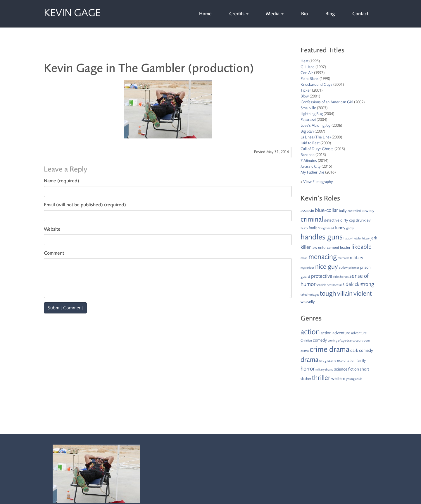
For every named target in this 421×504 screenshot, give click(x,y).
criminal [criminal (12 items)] (312, 219)
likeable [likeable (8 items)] (362, 247)
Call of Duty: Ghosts (317, 149)
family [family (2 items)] (361, 361)
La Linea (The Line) (316, 137)
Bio (304, 14)
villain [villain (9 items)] (345, 294)
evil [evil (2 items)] (370, 220)
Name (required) (62, 181)
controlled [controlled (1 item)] (354, 211)
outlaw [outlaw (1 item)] (343, 268)
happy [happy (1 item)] (348, 238)
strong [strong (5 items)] (367, 284)
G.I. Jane (308, 67)
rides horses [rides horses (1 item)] (341, 277)
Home (205, 14)
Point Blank (310, 79)
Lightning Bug (312, 114)
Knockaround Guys (316, 84)
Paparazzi (308, 120)
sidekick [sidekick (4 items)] (351, 284)
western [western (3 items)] (338, 379)
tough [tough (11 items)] (328, 293)
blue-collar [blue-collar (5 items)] (326, 210)
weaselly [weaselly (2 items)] (308, 302)
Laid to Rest (310, 143)
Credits (239, 14)
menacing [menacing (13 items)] (323, 257)
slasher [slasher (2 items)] (306, 379)
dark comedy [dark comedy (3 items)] (362, 350)
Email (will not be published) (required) (85, 205)
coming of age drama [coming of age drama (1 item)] (341, 341)
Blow (305, 96)
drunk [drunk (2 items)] (361, 220)
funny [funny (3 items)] (340, 228)
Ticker (306, 90)
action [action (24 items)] (310, 332)
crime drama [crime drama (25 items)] (329, 349)
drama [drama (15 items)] (309, 360)
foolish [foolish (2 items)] (314, 228)
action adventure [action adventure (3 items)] (335, 333)
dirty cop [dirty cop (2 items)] (348, 220)
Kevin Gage (72, 12)
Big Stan (307, 131)
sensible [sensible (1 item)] (321, 285)
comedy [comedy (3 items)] (320, 340)
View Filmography (318, 182)
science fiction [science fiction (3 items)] (347, 369)
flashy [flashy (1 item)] (304, 228)
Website (52, 229)
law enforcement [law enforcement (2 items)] (325, 247)
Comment (54, 253)
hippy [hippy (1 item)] (366, 238)
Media (275, 14)
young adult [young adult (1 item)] (354, 379)
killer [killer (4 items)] (306, 247)
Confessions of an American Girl (327, 102)
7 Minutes (309, 161)
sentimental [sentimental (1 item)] (334, 285)
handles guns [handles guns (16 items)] (322, 237)
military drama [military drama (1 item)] (324, 370)
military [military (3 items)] (357, 258)
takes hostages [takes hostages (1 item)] (310, 295)
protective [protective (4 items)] (322, 276)
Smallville (308, 108)
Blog (330, 14)
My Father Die (312, 172)
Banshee (308, 155)
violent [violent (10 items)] (363, 294)
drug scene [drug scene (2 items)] (328, 361)
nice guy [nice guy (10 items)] (327, 267)
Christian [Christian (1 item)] (306, 341)
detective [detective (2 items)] (332, 220)
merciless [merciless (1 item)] (343, 258)
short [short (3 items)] (364, 369)
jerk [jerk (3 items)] (374, 238)
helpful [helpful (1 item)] (357, 238)
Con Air (307, 73)
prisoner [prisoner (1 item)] (354, 268)
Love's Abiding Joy (316, 125)
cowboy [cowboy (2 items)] (368, 211)
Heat (304, 61)
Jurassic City (311, 166)
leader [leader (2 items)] (345, 247)
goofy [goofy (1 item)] (350, 228)
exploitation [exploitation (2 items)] (346, 361)
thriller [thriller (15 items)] (321, 378)
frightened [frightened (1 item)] (327, 228)
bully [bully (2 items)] (343, 211)
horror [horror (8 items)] (308, 369)
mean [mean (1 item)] (304, 258)
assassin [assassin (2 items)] (307, 211)
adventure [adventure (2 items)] (359, 333)
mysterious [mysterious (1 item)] (307, 268)
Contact (360, 14)
